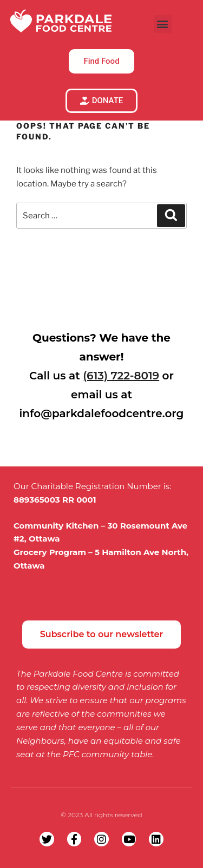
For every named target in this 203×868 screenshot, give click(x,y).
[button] (163, 24)
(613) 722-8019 (121, 376)
